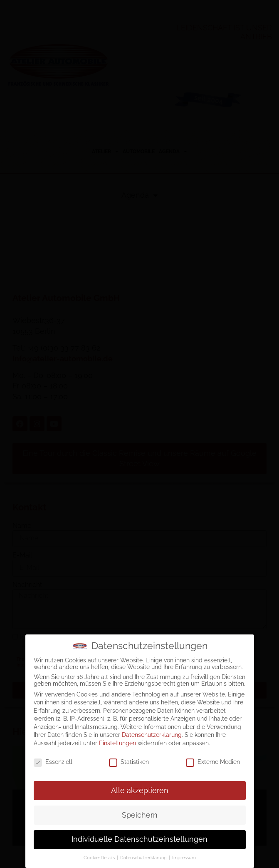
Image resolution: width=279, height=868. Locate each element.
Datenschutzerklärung (152, 735)
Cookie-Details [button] (100, 858)
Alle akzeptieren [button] (140, 791)
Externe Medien (213, 762)
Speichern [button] (140, 815)
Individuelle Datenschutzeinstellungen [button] (139, 839)
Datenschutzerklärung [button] (144, 858)
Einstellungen (117, 743)
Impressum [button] (184, 858)
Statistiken (129, 762)
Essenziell (53, 762)
